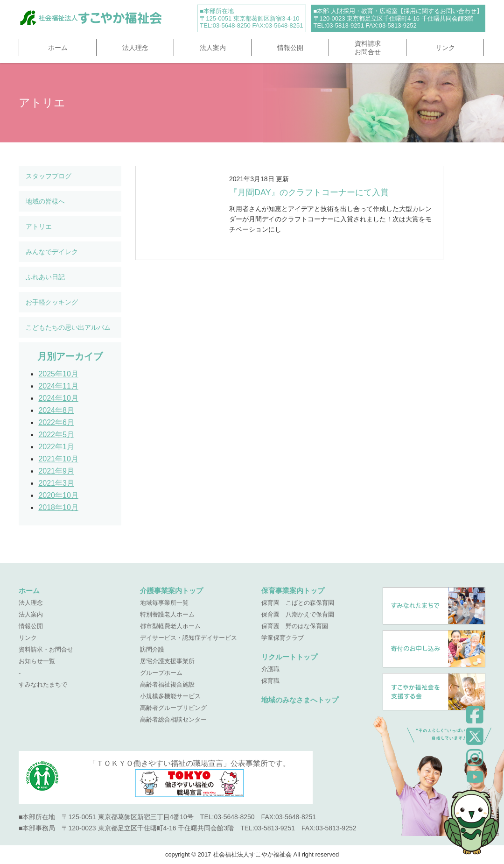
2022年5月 (56, 435)
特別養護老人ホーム (167, 614)
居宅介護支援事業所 (167, 661)
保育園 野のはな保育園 (295, 626)
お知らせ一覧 (37, 661)
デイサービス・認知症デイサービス (189, 638)
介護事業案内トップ (171, 591)
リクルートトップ (289, 657)
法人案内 (213, 48)
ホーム (58, 48)
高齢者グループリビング (173, 708)
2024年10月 (58, 398)
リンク (445, 48)
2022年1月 (56, 447)
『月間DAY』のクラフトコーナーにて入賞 (309, 192)
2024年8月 (56, 410)
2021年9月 (56, 471)
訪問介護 (152, 649)
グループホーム (161, 673)
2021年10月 (58, 459)
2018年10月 (58, 507)
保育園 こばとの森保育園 (298, 603)
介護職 (270, 669)
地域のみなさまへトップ (300, 700)
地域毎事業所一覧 (164, 603)
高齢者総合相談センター (173, 719)
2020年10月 (58, 495)
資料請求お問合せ (368, 48)
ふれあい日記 (45, 277)
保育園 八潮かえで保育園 (298, 614)
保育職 (270, 681)
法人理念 (135, 48)
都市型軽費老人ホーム (170, 626)
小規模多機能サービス (170, 696)
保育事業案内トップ (293, 591)
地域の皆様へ (45, 201)
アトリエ (39, 227)
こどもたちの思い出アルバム (68, 327)
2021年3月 (56, 483)
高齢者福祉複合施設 (167, 684)
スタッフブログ (49, 176)
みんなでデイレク (52, 252)
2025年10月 (58, 374)
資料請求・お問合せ (46, 649)
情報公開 (290, 48)
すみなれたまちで (43, 684)
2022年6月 (56, 422)
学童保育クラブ (283, 638)
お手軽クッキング (52, 302)
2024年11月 (58, 386)
